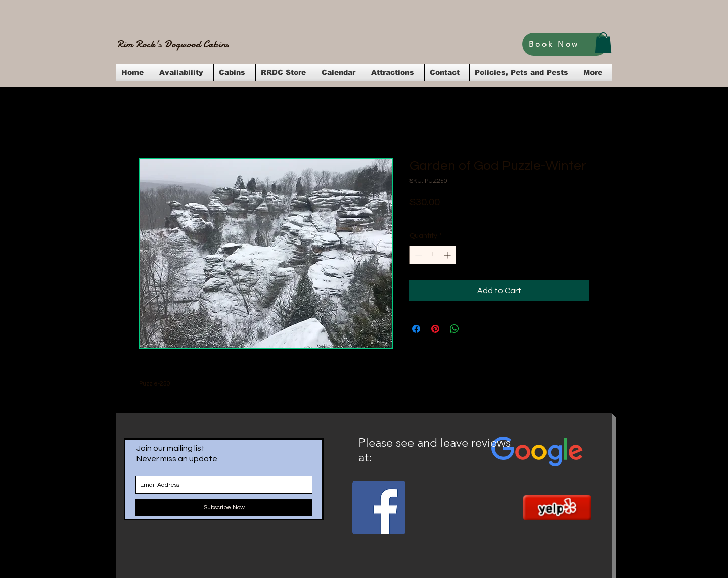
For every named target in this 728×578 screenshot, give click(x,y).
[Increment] (448, 255)
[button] (603, 43)
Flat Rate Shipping (508, 216)
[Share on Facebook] (416, 329)
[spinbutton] (433, 255)
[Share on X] (474, 329)
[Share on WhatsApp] (454, 329)
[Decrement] (417, 255)
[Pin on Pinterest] (435, 329)
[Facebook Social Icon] (379, 508)
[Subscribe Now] (224, 508)
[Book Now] (565, 44)
